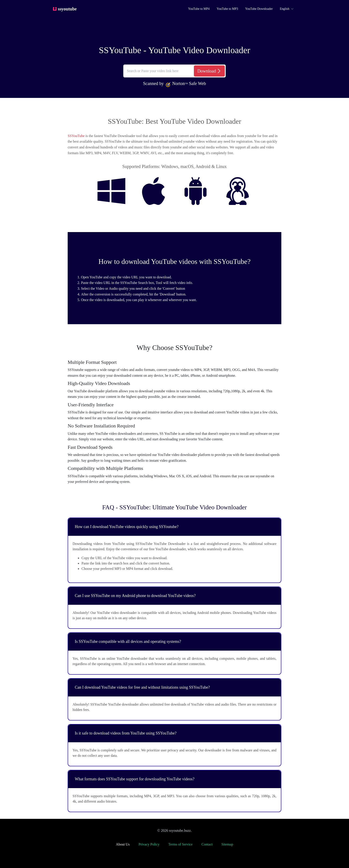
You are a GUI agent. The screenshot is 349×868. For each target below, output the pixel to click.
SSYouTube (76, 136)
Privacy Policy (149, 844)
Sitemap (227, 844)
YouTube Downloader (259, 9)
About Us (123, 844)
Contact (207, 844)
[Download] (209, 71)
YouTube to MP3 (227, 9)
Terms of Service (180, 844)
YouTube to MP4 (199, 9)
